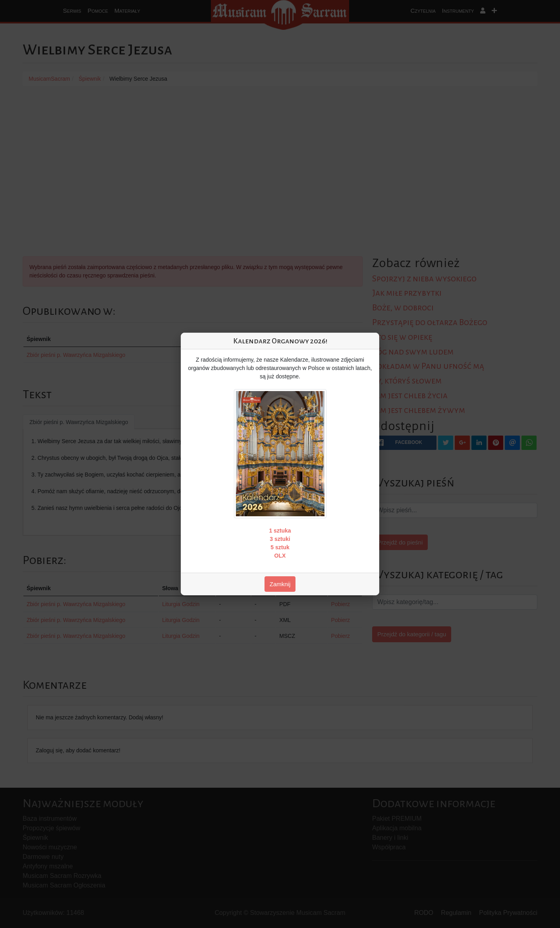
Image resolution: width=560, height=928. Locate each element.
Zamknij (280, 584)
